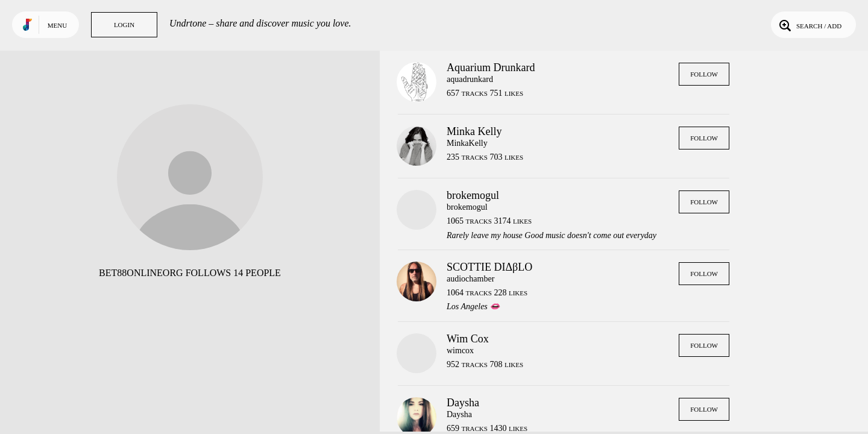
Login (124, 25)
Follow (704, 74)
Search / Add (809, 25)
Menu (57, 25)
